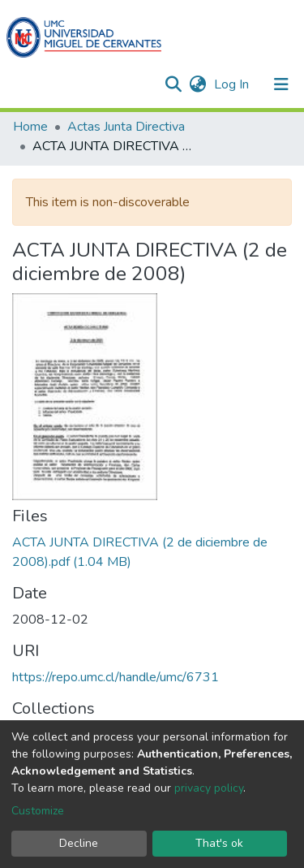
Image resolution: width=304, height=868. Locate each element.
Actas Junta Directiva (126, 127)
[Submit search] (173, 84)
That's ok (219, 843)
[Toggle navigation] (281, 84)
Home (30, 127)
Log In (233, 84)
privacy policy (209, 788)
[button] (197, 84)
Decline (79, 843)
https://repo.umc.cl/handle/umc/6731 (116, 677)
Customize (38, 811)
